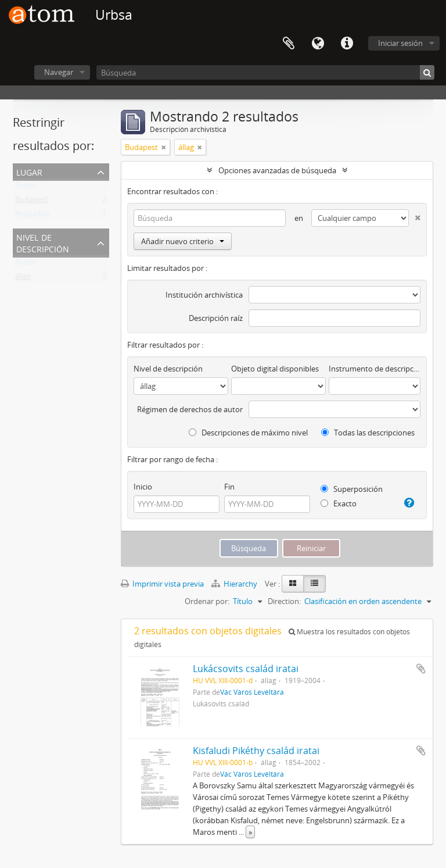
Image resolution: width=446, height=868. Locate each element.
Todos (26, 188)
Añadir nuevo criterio (183, 241)
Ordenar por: (207, 601)
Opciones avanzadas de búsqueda (277, 170)
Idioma (318, 44)
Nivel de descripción (43, 242)
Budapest (32, 202)
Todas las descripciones (368, 433)
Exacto (339, 503)
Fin (229, 487)
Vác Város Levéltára (252, 692)
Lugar (29, 171)
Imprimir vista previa (162, 584)
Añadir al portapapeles (421, 669)
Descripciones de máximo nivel (248, 433)
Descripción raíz (216, 318)
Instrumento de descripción (375, 369)
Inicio (143, 487)
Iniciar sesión (400, 43)
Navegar (59, 72)
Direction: (284, 601)
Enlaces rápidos (347, 44)
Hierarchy (235, 584)
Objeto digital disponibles (275, 369)
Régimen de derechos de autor (190, 409)
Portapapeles (289, 44)
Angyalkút (33, 216)
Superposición (352, 489)
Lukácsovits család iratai (246, 669)
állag (23, 278)
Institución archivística (204, 295)
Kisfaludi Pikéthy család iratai (256, 751)
